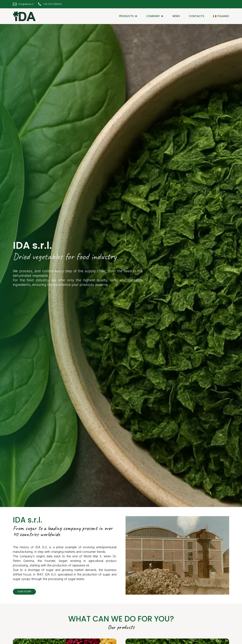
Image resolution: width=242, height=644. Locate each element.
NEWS (176, 16)
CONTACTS (196, 16)
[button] (128, 16)
